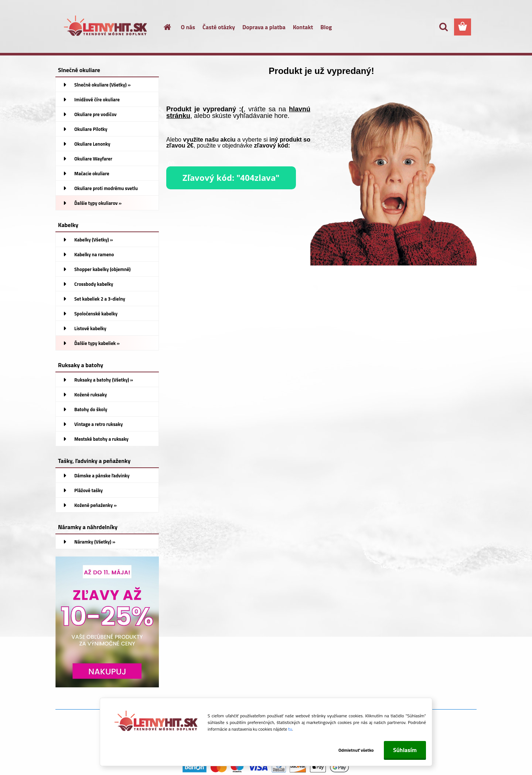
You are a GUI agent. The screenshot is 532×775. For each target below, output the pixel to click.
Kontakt (303, 27)
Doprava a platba (264, 27)
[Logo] (106, 27)
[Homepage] (163, 27)
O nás (188, 27)
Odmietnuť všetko (354, 750)
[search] (443, 27)
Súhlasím (405, 750)
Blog (326, 27)
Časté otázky (219, 27)
